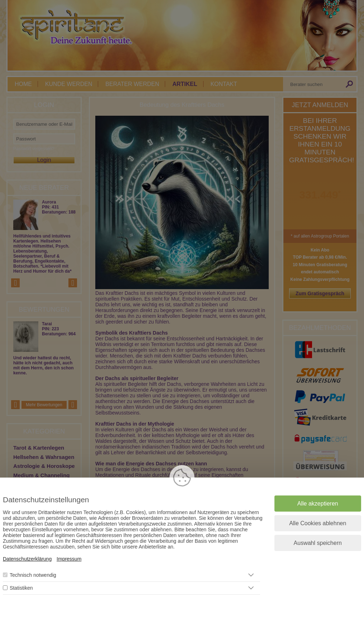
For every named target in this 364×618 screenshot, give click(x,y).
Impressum (69, 559)
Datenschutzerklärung (27, 559)
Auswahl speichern (318, 543)
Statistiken (21, 588)
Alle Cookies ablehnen (318, 523)
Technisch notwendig (33, 575)
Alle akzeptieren (318, 504)
